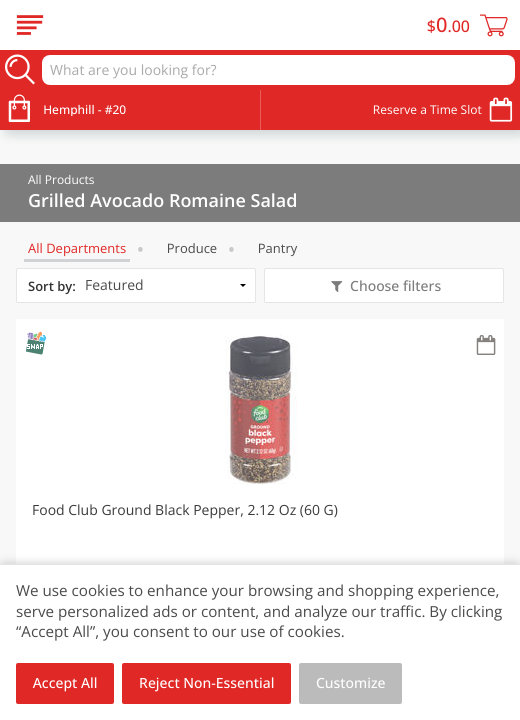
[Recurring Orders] (486, 346)
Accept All (65, 683)
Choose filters (393, 286)
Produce (192, 248)
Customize (351, 683)
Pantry (277, 248)
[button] (260, 496)
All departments (77, 248)
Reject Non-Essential (206, 683)
